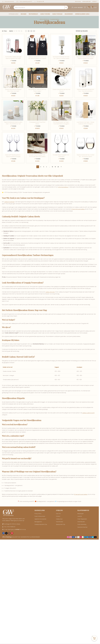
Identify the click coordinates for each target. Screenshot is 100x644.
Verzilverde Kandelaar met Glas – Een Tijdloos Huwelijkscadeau (62, 58)
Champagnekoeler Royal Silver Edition (37, 123)
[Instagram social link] (9, 533)
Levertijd (80, 516)
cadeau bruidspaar (9, 202)
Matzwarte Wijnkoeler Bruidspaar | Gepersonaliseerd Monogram (86, 58)
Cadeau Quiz (59, 519)
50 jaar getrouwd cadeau (81, 494)
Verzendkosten (81, 522)
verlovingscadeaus (63, 187)
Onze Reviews (59, 522)
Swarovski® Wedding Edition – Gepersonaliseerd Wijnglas (13, 156)
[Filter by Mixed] (86, 111)
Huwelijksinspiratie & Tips (41, 524)
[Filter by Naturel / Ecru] (61, 143)
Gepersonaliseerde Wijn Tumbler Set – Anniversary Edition (86, 156)
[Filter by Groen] (13, 78)
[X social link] (6, 533)
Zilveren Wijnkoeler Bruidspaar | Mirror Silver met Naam (13, 90)
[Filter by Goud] (37, 45)
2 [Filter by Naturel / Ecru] (41, 167)
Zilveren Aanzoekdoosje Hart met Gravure (62, 90)
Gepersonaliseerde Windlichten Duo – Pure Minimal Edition (86, 90)
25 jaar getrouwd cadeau (78, 209)
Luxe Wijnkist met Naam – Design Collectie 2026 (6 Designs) (86, 123)
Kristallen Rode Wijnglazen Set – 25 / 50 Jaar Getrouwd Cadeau (37, 156)
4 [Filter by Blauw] (46, 167)
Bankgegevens (38, 522)
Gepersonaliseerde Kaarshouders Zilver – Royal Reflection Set (13, 123)
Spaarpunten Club (61, 524)
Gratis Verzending (82, 524)
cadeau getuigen (50, 292)
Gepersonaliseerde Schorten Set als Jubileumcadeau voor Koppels (37, 58)
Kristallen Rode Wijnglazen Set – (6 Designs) (62, 156)
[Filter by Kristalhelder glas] (86, 78)
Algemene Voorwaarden (40, 519)
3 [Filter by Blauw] (44, 167)
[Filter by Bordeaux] (26, 31)
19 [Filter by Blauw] (55, 167)
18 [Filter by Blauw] (52, 167)
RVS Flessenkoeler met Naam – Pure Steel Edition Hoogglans (61, 123)
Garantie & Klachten (82, 527)
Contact (58, 516)
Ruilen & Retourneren (40, 516)
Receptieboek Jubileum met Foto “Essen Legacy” (37, 90)
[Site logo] (7, 7)
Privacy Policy (38, 514)
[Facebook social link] (3, 533)
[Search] (41, 7)
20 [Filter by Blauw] (58, 167)
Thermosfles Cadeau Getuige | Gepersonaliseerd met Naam (13, 58)
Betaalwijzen (81, 514)
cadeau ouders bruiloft (88, 413)
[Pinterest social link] (12, 533)
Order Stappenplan (82, 519)
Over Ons (58, 514)
